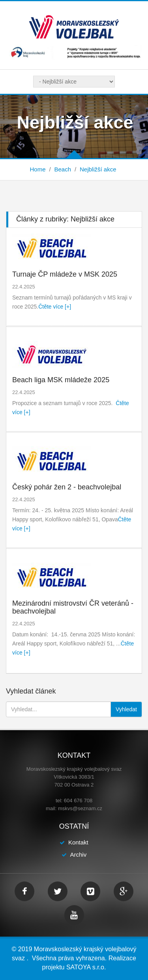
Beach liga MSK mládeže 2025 (61, 380)
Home (37, 169)
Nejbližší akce (98, 169)
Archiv (78, 854)
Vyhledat (126, 709)
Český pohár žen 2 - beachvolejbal (67, 487)
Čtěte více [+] (55, 307)
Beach (63, 169)
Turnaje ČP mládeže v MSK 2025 (65, 274)
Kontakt (78, 842)
